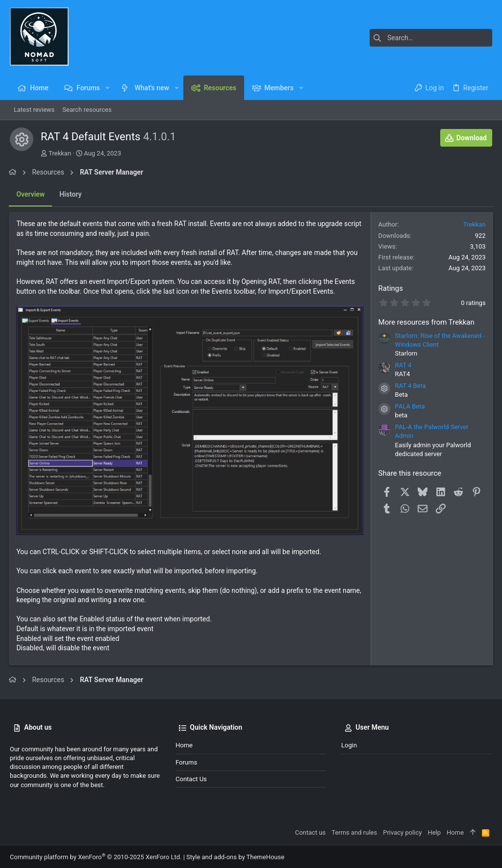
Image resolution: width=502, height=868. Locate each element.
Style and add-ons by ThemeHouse (235, 856)
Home (184, 744)
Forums (186, 761)
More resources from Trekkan (426, 322)
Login (349, 744)
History (71, 194)
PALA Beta (409, 406)
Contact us (191, 778)
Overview (31, 194)
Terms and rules (354, 831)
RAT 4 (402, 365)
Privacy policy (402, 831)
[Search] (431, 38)
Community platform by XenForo (96, 856)
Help (434, 831)
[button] (108, 88)
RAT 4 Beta (410, 386)
